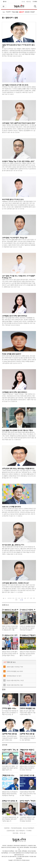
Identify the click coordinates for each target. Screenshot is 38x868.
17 (28, 598)
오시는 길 (22, 833)
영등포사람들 (15, 12)
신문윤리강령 (11, 831)
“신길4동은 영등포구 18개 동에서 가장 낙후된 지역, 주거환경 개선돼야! (27, 819)
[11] (10, 598)
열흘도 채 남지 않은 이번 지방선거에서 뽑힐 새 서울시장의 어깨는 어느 (27, 713)
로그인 (23, 1)
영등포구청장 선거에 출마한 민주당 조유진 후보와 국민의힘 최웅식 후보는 (10, 653)
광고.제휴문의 (20, 831)
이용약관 (7, 828)
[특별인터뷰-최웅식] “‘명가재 (27, 750)
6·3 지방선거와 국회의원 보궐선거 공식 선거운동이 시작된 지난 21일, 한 (10, 713)
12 (14, 598)
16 (25, 598)
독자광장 (32, 12)
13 (16, 598)
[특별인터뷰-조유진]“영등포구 (8, 775)
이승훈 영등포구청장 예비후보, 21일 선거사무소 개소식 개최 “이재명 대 (28, 794)
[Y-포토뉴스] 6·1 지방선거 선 (10, 635)
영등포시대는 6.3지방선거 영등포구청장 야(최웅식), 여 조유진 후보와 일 (27, 768)
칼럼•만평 (22, 12)
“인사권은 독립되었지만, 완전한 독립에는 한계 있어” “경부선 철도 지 (10, 819)
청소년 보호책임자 (29, 828)
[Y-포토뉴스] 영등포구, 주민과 (28, 635)
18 (31, 598)
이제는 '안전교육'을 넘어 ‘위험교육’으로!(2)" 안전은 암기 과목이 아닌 (10, 738)
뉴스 (4, 12)
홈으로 (5, 1)
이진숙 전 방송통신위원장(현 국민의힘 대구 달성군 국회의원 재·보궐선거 (27, 628)
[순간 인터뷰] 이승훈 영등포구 (27, 775)
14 (19, 598)
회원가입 (28, 1)
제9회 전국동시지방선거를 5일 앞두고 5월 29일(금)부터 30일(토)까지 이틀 (10, 628)
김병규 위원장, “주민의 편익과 (28, 801)
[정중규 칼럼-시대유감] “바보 (15, 667)
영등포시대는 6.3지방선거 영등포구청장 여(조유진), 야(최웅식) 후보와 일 (10, 794)
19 (34, 598)
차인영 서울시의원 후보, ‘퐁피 (15, 685)
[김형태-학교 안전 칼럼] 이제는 (9, 734)
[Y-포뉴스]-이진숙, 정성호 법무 (27, 610)
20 (17, 600)
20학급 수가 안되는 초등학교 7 (10, 801)
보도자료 (15, 833)
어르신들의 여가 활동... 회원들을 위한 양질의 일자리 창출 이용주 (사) (10, 768)
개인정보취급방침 (16, 828)
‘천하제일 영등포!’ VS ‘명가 (14, 676)
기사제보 (35, 1)
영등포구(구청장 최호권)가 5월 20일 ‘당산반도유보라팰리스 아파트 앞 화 (28, 653)
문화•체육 (27, 12)
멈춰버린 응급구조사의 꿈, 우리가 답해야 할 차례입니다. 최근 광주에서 (28, 738)
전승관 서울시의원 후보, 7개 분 (15, 680)
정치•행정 (8, 12)
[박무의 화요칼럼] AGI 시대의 (15, 671)
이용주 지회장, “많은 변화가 (10, 750)
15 (22, 598)
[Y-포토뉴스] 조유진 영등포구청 (10, 610)
